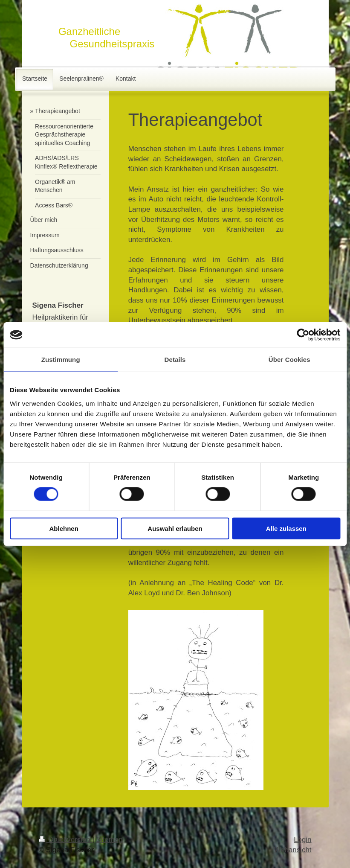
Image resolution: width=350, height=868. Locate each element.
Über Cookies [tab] (289, 360)
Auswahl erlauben (175, 528)
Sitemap (110, 840)
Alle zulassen (286, 528)
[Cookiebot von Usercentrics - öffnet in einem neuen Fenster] (303, 335)
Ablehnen (64, 528)
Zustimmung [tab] (61, 360)
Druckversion (66, 840)
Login (302, 840)
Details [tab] (175, 360)
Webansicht (293, 850)
